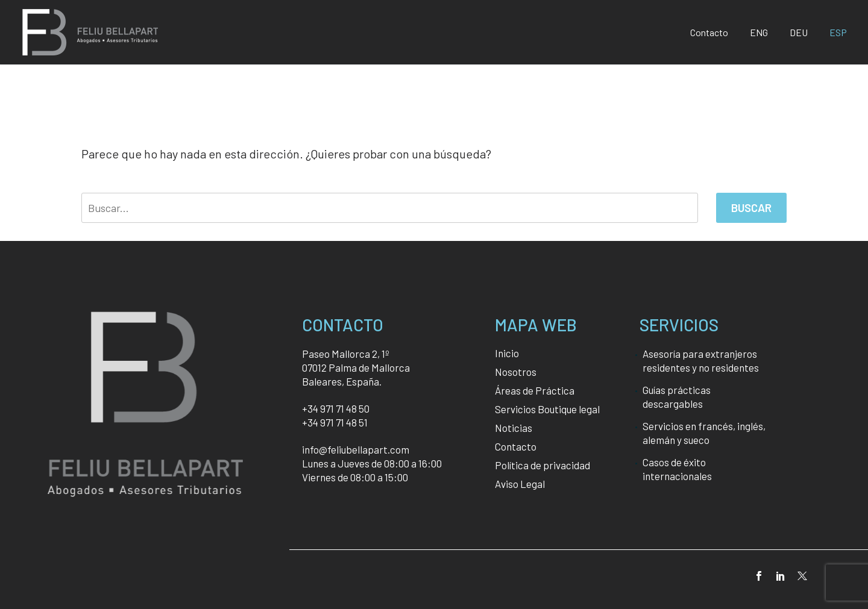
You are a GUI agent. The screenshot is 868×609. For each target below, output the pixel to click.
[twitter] (802, 576)
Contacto (709, 32)
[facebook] (759, 576)
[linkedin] (781, 576)
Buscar (751, 208)
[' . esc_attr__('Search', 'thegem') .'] (390, 208)
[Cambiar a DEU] (799, 32)
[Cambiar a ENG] (759, 32)
